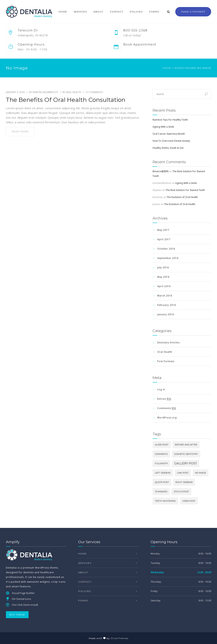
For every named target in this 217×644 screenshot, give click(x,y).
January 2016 (166, 314)
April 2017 (164, 239)
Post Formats (166, 361)
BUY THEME (17, 615)
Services (80, 12)
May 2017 (163, 230)
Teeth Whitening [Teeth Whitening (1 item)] (165, 501)
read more (20, 131)
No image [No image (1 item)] (201, 473)
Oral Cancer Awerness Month (169, 134)
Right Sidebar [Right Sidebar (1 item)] (184, 482)
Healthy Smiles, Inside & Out (168, 148)
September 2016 (168, 258)
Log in (161, 389)
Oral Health (73, 92)
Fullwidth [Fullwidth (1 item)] (161, 463)
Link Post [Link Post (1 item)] (183, 473)
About (98, 12)
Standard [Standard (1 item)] (161, 492)
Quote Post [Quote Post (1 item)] (162, 482)
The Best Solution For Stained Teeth (185, 190)
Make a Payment (193, 12)
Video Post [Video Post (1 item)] (189, 501)
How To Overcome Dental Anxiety (171, 141)
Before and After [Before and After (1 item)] (186, 445)
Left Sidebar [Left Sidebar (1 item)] (163, 473)
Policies (136, 12)
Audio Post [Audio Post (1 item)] (162, 445)
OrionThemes (119, 638)
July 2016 (163, 267)
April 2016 (164, 286)
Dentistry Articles (168, 343)
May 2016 (163, 277)
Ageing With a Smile (163, 127)
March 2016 (165, 296)
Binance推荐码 (160, 171)
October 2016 (166, 249)
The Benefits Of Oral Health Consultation (66, 100)
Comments (167, 408)
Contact (117, 12)
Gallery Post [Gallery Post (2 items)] (186, 463)
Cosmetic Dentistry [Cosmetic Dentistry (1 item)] (186, 454)
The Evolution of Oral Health (182, 197)
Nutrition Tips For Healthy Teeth (170, 120)
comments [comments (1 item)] (161, 454)
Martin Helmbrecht (45, 92)
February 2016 (167, 305)
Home (63, 12)
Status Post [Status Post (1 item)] (181, 492)
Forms (154, 12)
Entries (164, 399)
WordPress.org (167, 418)
